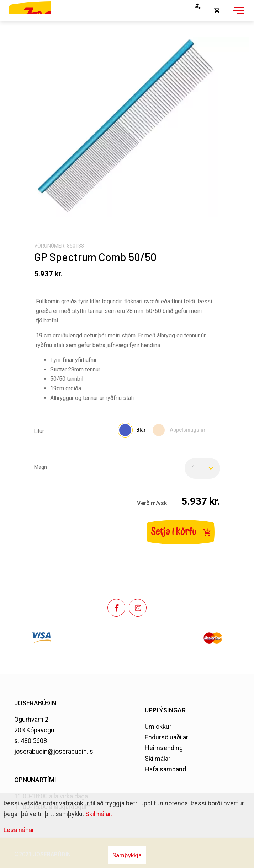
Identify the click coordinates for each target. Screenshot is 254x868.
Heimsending (164, 748)
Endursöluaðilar (166, 737)
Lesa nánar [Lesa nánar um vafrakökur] (19, 830)
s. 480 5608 (31, 741)
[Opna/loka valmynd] (237, 14)
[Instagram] (138, 608)
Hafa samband (165, 769)
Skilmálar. (99, 814)
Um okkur (158, 726)
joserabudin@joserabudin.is (54, 751)
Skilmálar (158, 758)
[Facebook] (116, 608)
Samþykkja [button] (127, 855)
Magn (41, 467)
